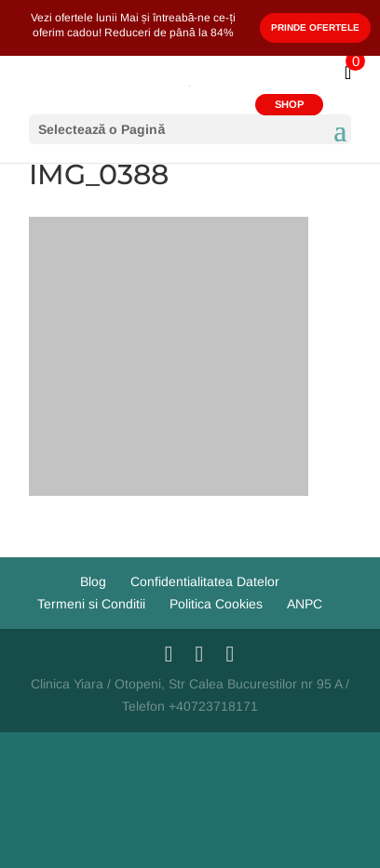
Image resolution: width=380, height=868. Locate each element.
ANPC (305, 604)
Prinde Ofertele (315, 27)
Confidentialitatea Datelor (205, 581)
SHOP (289, 104)
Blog (93, 581)
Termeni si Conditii (91, 604)
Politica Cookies (216, 604)
